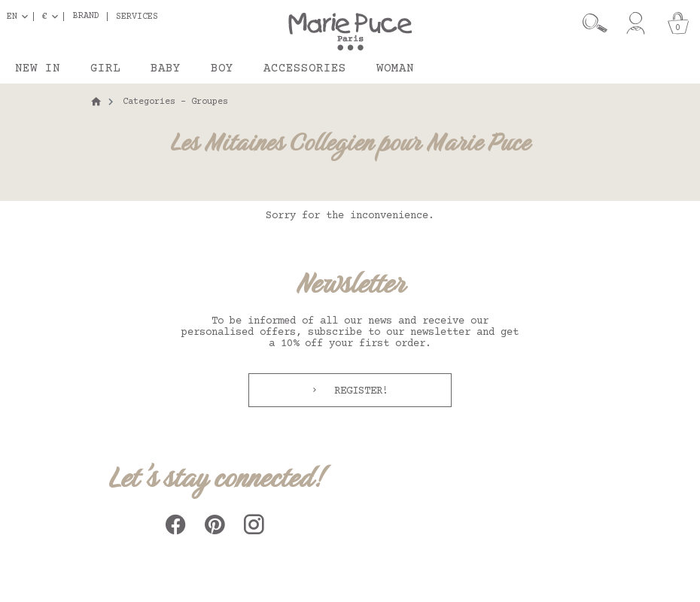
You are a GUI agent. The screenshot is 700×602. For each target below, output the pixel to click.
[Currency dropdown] (53, 17)
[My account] (636, 23)
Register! (358, 391)
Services (137, 17)
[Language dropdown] (20, 17)
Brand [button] (86, 17)
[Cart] (678, 23)
